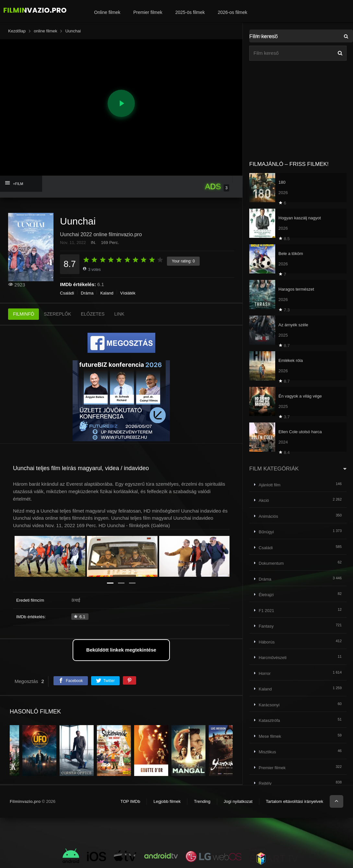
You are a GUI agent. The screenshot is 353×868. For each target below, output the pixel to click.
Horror (265, 673)
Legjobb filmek (167, 801)
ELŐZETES (93, 314)
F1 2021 (266, 611)
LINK (119, 314)
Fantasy (266, 626)
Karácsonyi (269, 705)
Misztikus (267, 752)
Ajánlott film (270, 485)
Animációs (268, 516)
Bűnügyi (266, 532)
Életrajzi (266, 595)
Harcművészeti (273, 658)
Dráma (87, 293)
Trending (202, 801)
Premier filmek (148, 12)
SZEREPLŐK (57, 314)
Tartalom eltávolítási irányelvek (294, 801)
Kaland (107, 293)
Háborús (267, 642)
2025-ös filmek (190, 12)
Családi (67, 293)
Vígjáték (128, 293)
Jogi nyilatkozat (238, 801)
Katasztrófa (269, 720)
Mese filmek (270, 736)
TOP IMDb (130, 801)
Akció (264, 500)
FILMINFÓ (24, 314)
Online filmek (107, 12)
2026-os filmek (233, 12)
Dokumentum (271, 563)
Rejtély (265, 783)
